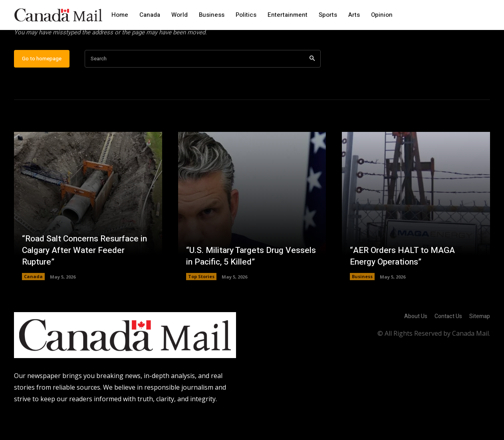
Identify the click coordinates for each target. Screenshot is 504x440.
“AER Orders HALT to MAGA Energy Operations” (405, 281)
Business (362, 302)
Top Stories (201, 302)
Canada (33, 302)
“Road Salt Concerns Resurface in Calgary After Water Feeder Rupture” (84, 275)
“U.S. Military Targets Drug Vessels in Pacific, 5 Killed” (238, 281)
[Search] (312, 84)
